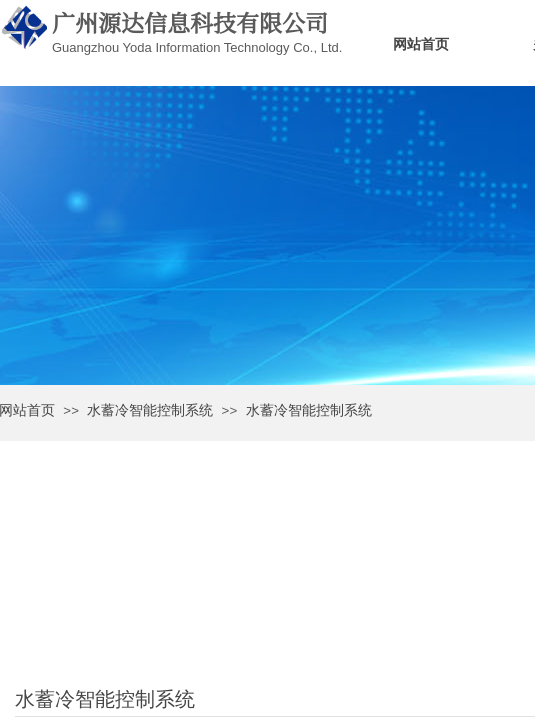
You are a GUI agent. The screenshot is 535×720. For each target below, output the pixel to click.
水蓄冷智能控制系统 (150, 410)
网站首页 (421, 44)
